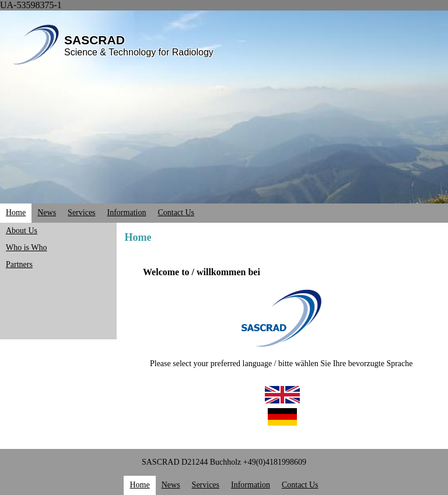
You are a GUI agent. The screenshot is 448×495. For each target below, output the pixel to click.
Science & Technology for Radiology (139, 52)
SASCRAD (94, 40)
